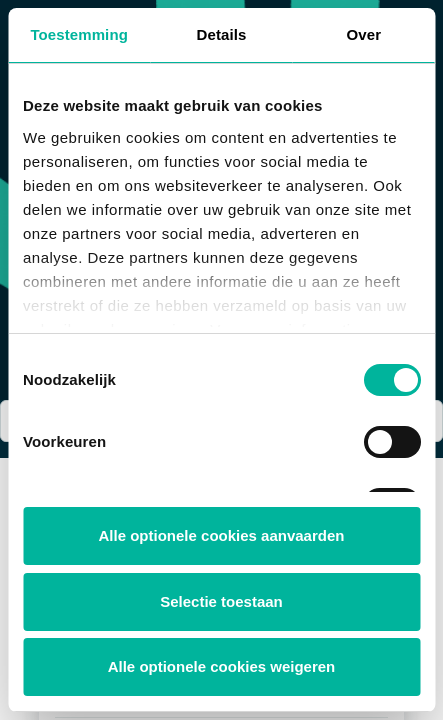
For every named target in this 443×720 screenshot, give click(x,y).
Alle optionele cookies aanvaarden (222, 535)
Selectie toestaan (221, 601)
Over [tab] (364, 34)
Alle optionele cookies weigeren (222, 666)
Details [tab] (222, 34)
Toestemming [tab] (79, 34)
